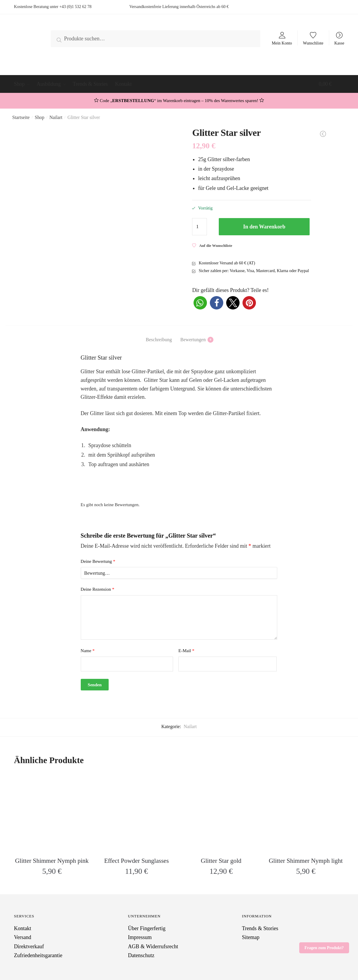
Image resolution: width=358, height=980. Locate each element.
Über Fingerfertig (147, 928)
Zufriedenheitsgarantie (38, 955)
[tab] (159, 335)
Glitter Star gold (221, 861)
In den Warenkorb (264, 227)
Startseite (21, 117)
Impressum (140, 937)
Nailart (56, 117)
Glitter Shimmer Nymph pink (52, 861)
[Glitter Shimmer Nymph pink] (52, 813)
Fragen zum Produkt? (324, 948)
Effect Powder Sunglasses (137, 861)
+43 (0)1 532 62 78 (75, 7)
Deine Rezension (98, 589)
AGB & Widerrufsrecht (153, 946)
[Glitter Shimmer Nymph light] (306, 813)
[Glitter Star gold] (221, 813)
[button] (200, 303)
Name (88, 651)
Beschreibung (159, 340)
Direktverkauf (29, 946)
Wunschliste (313, 43)
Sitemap (251, 937)
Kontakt (23, 928)
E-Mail (186, 651)
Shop (39, 117)
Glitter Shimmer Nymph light (306, 861)
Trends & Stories (260, 928)
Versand (23, 937)
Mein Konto (282, 43)
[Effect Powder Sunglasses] (136, 813)
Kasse (339, 43)
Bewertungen (193, 340)
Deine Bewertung (98, 561)
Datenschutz (141, 955)
